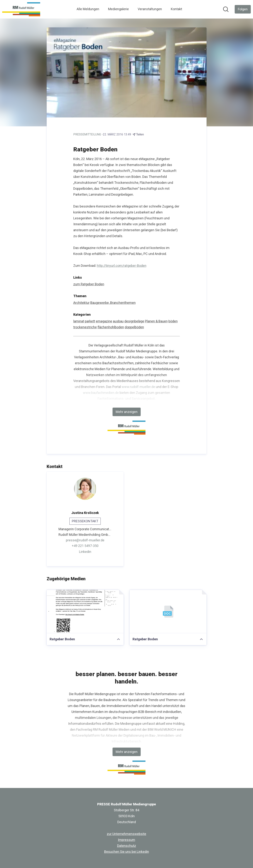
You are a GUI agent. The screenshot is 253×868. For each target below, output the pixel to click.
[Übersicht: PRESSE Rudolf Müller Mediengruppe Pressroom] (21, 9)
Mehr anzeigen (127, 412)
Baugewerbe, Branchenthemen (113, 303)
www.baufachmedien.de (101, 393)
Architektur (81, 303)
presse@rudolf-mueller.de (85, 540)
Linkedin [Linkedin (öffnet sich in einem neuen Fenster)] (85, 552)
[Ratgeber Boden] (85, 612)
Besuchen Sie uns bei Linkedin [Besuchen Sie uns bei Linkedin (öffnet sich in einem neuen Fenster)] (127, 852)
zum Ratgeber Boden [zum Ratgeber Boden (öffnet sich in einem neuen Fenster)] (89, 284)
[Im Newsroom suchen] (226, 9)
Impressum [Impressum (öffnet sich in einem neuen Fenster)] (126, 840)
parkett (90, 321)
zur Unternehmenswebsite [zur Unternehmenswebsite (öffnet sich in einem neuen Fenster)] (126, 834)
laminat (79, 321)
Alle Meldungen (88, 9)
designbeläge (134, 321)
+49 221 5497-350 (85, 546)
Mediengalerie (118, 9)
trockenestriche (85, 327)
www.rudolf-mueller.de (138, 387)
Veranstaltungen (150, 9)
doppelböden (134, 327)
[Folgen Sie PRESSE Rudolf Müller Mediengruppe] (243, 9)
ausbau (118, 321)
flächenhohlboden (111, 327)
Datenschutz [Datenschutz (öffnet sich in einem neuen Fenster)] (127, 846)
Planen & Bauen (156, 321)
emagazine (104, 321)
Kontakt (176, 9)
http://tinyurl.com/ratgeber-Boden (122, 266)
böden (173, 321)
